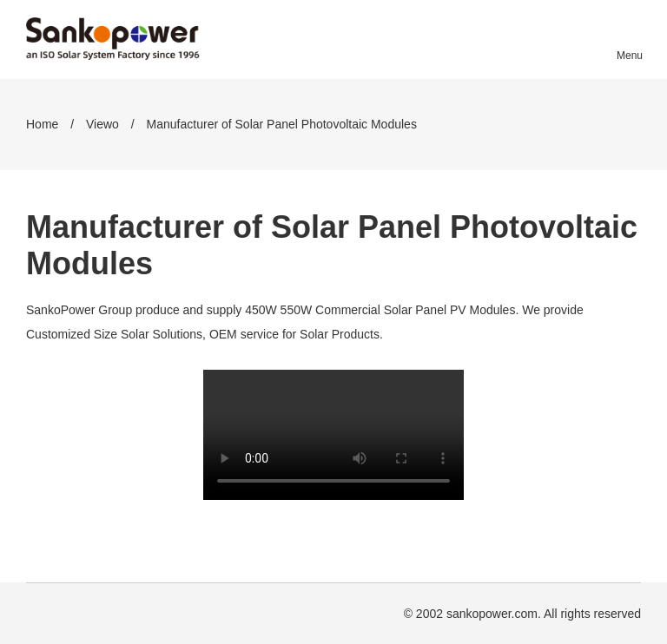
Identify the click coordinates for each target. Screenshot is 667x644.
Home (42, 124)
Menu (629, 56)
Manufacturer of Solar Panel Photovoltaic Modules (282, 124)
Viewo (102, 124)
